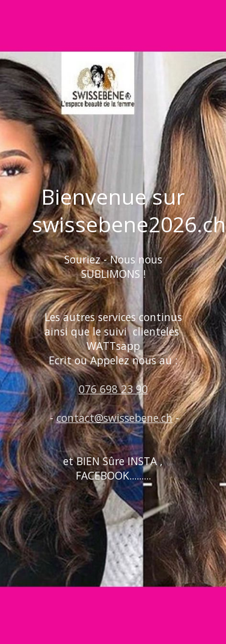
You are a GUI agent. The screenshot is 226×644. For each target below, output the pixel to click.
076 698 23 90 (113, 389)
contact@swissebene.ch (115, 418)
